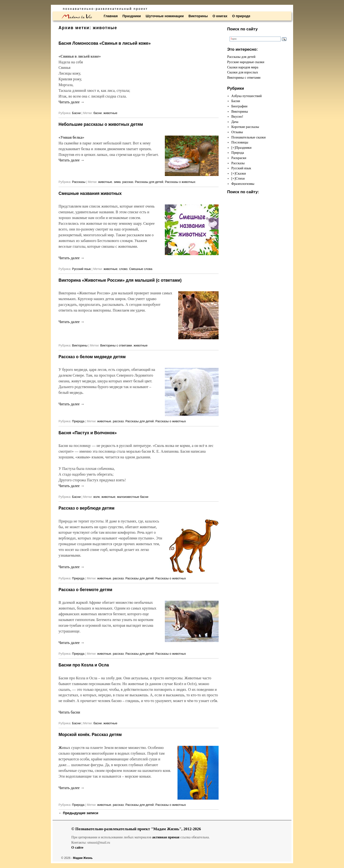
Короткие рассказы (245, 127)
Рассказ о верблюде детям (86, 508)
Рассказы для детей (149, 182)
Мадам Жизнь (83, 858)
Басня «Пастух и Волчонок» (88, 433)
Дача (235, 122)
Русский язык (81, 269)
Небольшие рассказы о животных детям (101, 124)
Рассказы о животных (180, 182)
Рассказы (79, 182)
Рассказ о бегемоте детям (85, 590)
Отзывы (237, 132)
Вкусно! (237, 116)
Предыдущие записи (78, 813)
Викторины (198, 16)
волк (97, 497)
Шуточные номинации (165, 16)
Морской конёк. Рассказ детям (90, 735)
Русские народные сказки (246, 62)
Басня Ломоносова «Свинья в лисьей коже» (105, 43)
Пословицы (240, 142)
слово (123, 269)
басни (98, 113)
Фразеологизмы (243, 184)
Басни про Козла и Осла (84, 665)
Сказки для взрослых (243, 72)
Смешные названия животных (90, 193)
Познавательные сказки (248, 137)
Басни (76, 113)
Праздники (132, 16)
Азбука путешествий (246, 96)
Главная (111, 16)
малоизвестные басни (133, 497)
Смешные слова (141, 269)
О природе (241, 16)
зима (117, 182)
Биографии (239, 106)
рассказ (128, 182)
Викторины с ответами (116, 345)
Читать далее (71, 102)
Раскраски (239, 158)
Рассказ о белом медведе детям (92, 357)
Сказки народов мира (243, 67)
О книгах (220, 16)
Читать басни (69, 712)
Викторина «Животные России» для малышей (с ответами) (120, 280)
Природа (78, 421)
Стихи (240, 178)
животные (110, 113)
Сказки (241, 173)
